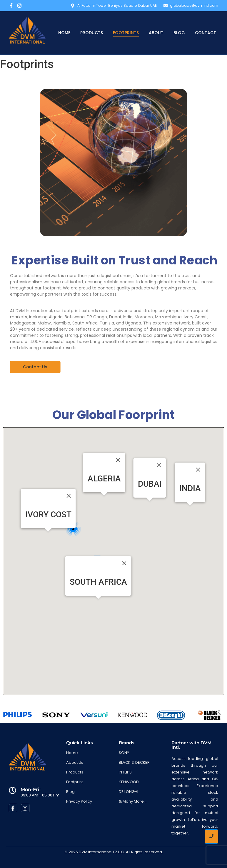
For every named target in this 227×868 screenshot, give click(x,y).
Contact (206, 33)
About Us (75, 762)
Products (92, 33)
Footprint (75, 782)
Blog (179, 33)
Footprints (126, 33)
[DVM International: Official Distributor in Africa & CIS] (27, 33)
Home (64, 33)
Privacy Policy (79, 801)
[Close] (118, 460)
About (156, 33)
